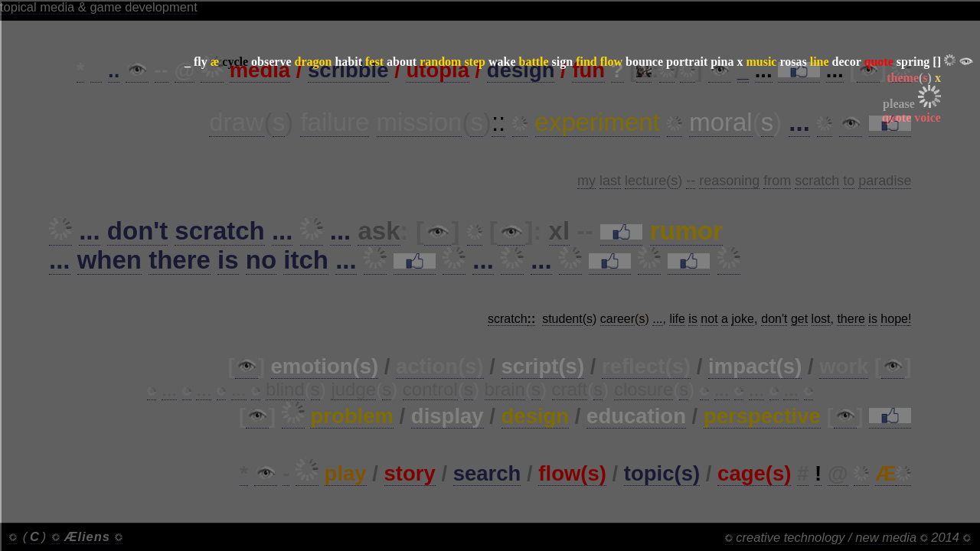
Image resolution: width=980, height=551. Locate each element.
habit (348, 62)
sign (563, 62)
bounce (644, 62)
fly (201, 62)
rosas (793, 62)
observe (271, 62)
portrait (687, 62)
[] (937, 62)
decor (847, 62)
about (402, 62)
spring (913, 62)
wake (502, 62)
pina (722, 62)
